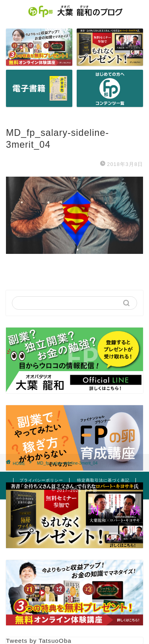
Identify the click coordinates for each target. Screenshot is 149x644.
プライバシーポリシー (41, 480)
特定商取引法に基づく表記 (103, 480)
